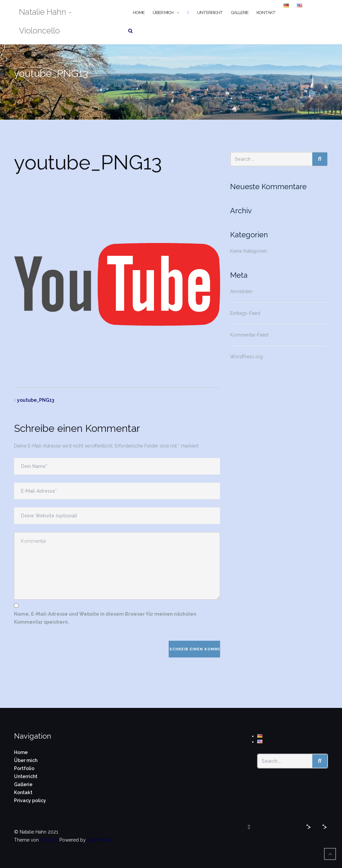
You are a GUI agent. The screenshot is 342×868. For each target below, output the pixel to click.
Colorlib (49, 840)
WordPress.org (246, 357)
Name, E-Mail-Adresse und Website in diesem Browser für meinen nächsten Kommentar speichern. (105, 618)
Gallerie (240, 13)
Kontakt (266, 13)
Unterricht (210, 13)
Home (139, 13)
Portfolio (24, 768)
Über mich (163, 13)
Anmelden (241, 291)
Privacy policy (30, 800)
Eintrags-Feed (245, 313)
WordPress (100, 840)
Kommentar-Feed (249, 335)
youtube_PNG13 (36, 400)
